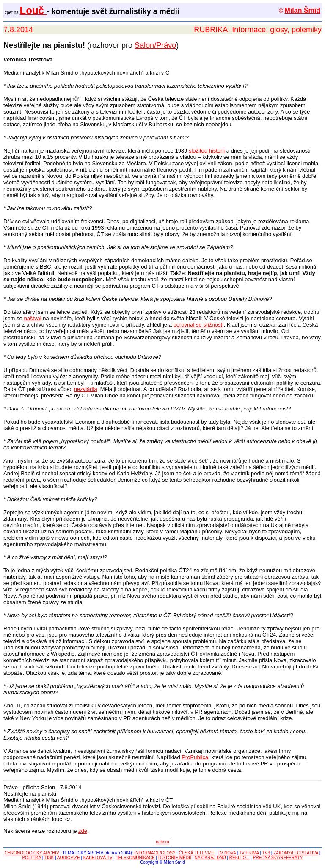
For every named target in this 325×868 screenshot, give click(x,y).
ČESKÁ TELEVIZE (197, 853)
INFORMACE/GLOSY (155, 853)
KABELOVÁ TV (98, 858)
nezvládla (86, 389)
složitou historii (207, 151)
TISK (49, 858)
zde (83, 831)
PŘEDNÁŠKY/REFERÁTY (278, 858)
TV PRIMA (249, 853)
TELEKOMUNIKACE (135, 858)
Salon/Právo (155, 45)
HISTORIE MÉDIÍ (175, 858)
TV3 (266, 853)
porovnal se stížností (199, 325)
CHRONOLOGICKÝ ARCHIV (32, 853)
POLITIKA (31, 858)
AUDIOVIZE (69, 858)
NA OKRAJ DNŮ (210, 858)
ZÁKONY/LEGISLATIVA (296, 853)
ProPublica (195, 757)
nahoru (162, 842)
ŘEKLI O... (240, 858)
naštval (32, 318)
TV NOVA (227, 853)
